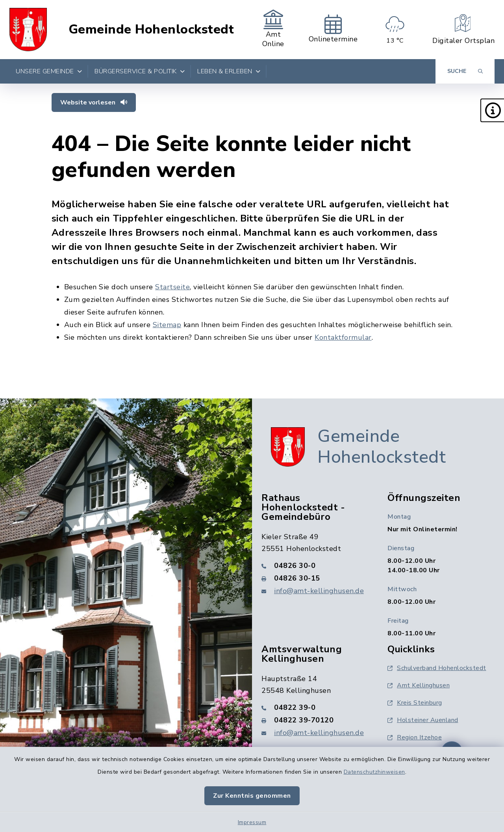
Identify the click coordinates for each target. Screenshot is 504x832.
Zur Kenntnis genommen (252, 796)
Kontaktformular (343, 337)
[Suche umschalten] (465, 71)
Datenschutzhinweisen (374, 772)
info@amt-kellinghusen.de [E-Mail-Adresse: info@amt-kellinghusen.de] (319, 591)
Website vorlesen (94, 102)
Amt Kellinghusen (419, 685)
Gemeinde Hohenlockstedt (151, 30)
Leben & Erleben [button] (229, 71)
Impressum (252, 822)
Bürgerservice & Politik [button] (140, 71)
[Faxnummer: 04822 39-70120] (315, 720)
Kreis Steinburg (415, 703)
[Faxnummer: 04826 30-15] (315, 578)
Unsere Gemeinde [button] (49, 71)
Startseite (172, 287)
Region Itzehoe (415, 737)
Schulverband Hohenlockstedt (437, 668)
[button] (492, 110)
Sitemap (167, 325)
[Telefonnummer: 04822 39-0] (315, 707)
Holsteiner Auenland (423, 720)
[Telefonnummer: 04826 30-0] (315, 566)
